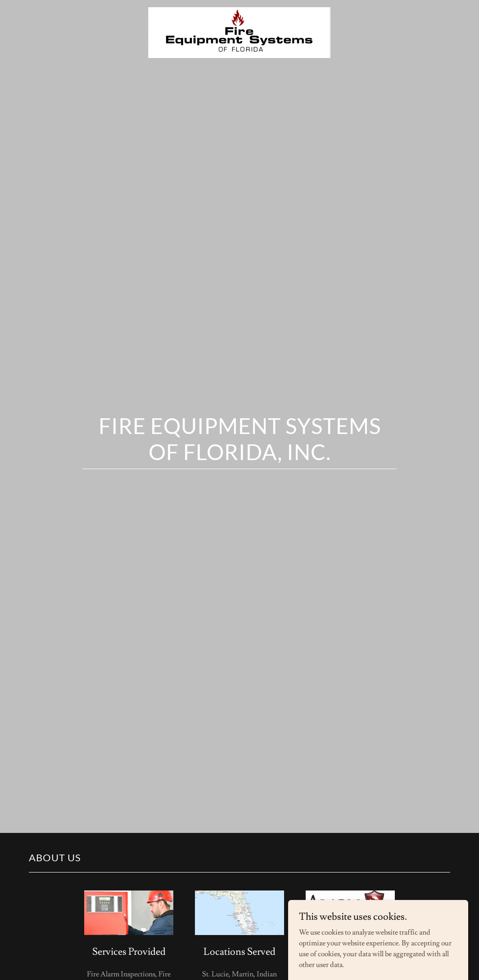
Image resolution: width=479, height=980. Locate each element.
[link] (239, 11)
